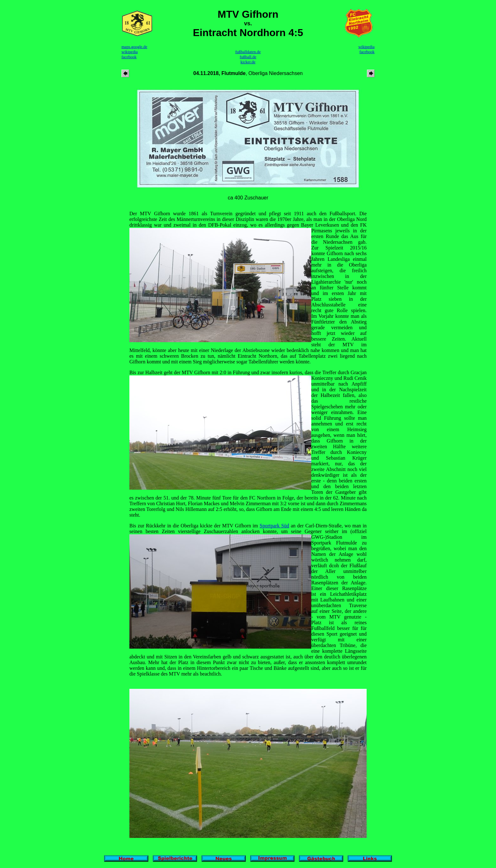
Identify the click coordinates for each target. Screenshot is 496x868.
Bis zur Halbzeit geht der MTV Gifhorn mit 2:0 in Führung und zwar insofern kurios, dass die (226, 372)
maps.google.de (134, 47)
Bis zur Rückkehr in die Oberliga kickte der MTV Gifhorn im (195, 526)
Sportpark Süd (274, 526)
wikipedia (130, 52)
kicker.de (248, 62)
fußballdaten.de (248, 52)
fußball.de (248, 57)
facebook (129, 57)
